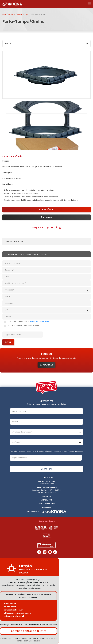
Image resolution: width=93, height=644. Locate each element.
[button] (48, 228)
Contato (47, 496)
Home (4, 14)
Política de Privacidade (39, 322)
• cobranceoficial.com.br (14, 616)
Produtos (12, 14)
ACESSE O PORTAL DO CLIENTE (29, 631)
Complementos (23, 14)
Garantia (46, 507)
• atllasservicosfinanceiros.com (17, 613)
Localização (46, 500)
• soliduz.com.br (10, 607)
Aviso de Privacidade (75, 451)
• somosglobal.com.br (13, 610)
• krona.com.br (9, 604)
